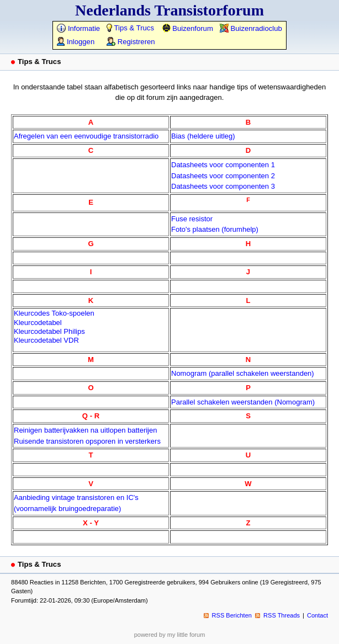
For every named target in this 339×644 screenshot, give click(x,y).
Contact (317, 615)
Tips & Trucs (130, 28)
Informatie (78, 28)
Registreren (131, 42)
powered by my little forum (170, 635)
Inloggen (76, 42)
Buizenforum (187, 28)
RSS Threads (282, 615)
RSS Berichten (232, 615)
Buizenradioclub (251, 28)
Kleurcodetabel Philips (49, 331)
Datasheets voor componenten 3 (223, 186)
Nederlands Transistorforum (169, 10)
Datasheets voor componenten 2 (223, 176)
